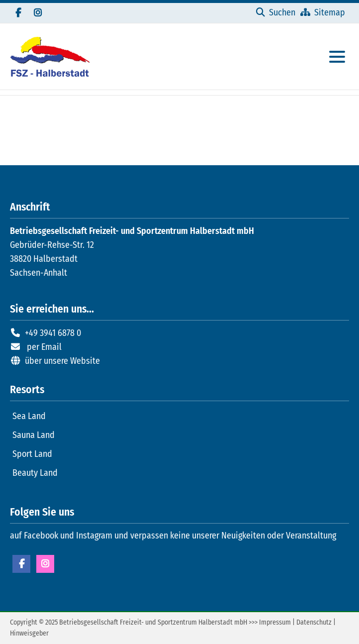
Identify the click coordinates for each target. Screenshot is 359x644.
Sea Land (29, 416)
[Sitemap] (323, 12)
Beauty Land (35, 473)
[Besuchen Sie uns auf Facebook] (18, 13)
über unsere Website (62, 361)
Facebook (21, 564)
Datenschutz (314, 622)
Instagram (45, 564)
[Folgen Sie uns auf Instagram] (38, 13)
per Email (44, 347)
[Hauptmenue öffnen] (337, 57)
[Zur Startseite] (50, 56)
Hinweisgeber (29, 633)
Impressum (275, 622)
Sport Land (32, 454)
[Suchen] (276, 12)
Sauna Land (34, 435)
